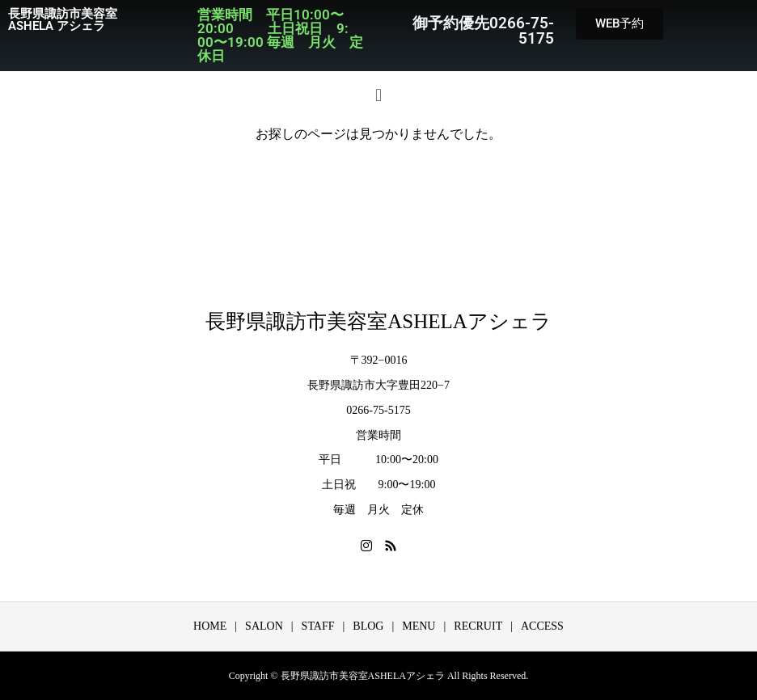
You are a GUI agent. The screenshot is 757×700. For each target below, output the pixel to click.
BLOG (368, 626)
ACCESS (542, 626)
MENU (419, 626)
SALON (264, 626)
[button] (378, 95)
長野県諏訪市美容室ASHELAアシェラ (378, 321)
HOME (210, 626)
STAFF (318, 626)
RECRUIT (478, 626)
